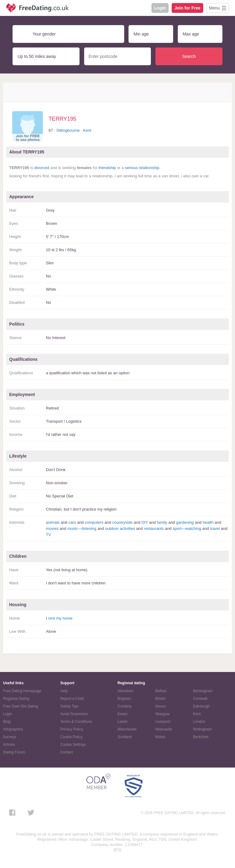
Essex (123, 714)
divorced (42, 168)
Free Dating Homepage (22, 691)
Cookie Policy (71, 737)
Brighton (124, 699)
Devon (160, 706)
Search (189, 56)
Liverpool (163, 722)
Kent (87, 130)
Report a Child (72, 699)
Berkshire (201, 737)
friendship (107, 168)
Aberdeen (125, 691)
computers (94, 522)
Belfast (161, 691)
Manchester (127, 729)
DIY (145, 522)
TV (48, 535)
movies (52, 528)
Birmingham (203, 691)
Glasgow (162, 714)
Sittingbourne (68, 130)
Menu (214, 8)
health (208, 522)
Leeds (123, 722)
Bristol (160, 699)
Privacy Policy (72, 729)
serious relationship (142, 168)
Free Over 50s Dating (21, 706)
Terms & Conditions (76, 722)
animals (53, 522)
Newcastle (164, 729)
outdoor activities (120, 528)
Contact (67, 752)
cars (72, 522)
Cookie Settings (73, 745)
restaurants (154, 528)
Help (64, 691)
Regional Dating (16, 699)
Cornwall (200, 699)
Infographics (13, 729)
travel (215, 528)
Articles (9, 745)
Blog (7, 722)
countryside (122, 522)
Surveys (10, 737)
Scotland (125, 737)
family (162, 522)
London (199, 722)
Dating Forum (14, 752)
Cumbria (124, 706)
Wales (160, 737)
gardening (185, 522)
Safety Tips (69, 706)
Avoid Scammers (74, 714)
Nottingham (202, 729)
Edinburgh (201, 706)
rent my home (60, 618)
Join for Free (187, 8)
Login (160, 8)
